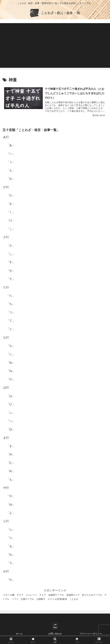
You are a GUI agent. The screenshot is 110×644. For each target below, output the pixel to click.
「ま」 (11, 446)
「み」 (11, 454)
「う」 (11, 162)
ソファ (15, 599)
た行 (6, 287)
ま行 (6, 438)
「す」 (11, 262)
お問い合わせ (55, 634)
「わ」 (11, 580)
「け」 (11, 220)
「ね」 (11, 371)
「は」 (11, 396)
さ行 (6, 237)
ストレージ (31, 595)
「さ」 (11, 246)
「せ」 (11, 271)
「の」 (11, 379)
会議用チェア (73, 595)
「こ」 (11, 229)
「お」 (11, 179)
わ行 (6, 571)
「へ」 (11, 421)
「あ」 (11, 145)
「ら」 (11, 530)
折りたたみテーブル (92, 595)
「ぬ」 (11, 362)
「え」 (11, 170)
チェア (43, 595)
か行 (6, 187)
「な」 (11, 346)
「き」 (11, 204)
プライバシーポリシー (91, 634)
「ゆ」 (11, 504)
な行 (6, 337)
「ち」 (11, 304)
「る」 (11, 546)
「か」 (11, 195)
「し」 (11, 254)
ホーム (19, 634)
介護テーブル (27, 599)
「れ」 (11, 555)
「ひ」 (11, 404)
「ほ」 (11, 429)
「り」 (11, 538)
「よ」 (11, 513)
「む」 (11, 463)
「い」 (11, 154)
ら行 (6, 521)
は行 (6, 387)
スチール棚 (9, 595)
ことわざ (74, 599)
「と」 (11, 329)
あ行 (6, 137)
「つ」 (11, 312)
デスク (20, 595)
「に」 (11, 354)
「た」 (11, 296)
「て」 (11, 321)
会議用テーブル (56, 595)
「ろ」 (11, 563)
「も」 (11, 479)
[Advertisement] (55, 45)
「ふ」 (11, 412)
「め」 (11, 471)
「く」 (11, 212)
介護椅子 (41, 599)
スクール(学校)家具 (57, 599)
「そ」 (11, 279)
